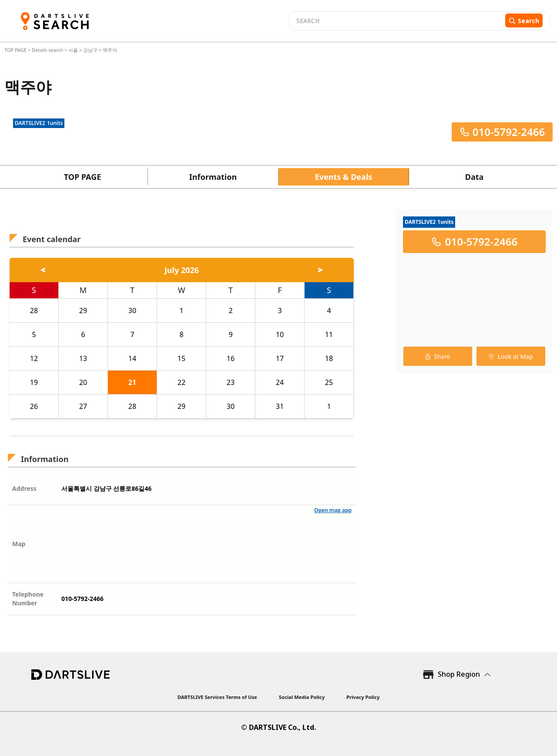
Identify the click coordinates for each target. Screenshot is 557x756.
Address (24, 488)
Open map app (333, 510)
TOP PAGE (16, 50)
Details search (48, 50)
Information (213, 177)
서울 (73, 50)
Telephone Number (28, 599)
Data (475, 177)
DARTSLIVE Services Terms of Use (217, 697)
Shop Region (459, 674)
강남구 (90, 50)
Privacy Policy (363, 697)
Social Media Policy (302, 697)
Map (19, 544)
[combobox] (396, 21)
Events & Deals (344, 177)
